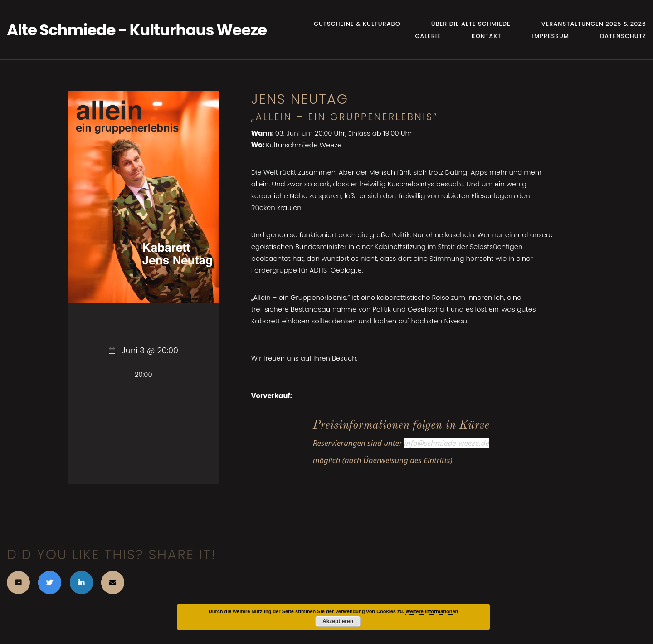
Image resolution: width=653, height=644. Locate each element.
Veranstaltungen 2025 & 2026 (594, 24)
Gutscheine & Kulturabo (357, 24)
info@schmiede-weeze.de (447, 443)
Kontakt (487, 36)
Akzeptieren (338, 621)
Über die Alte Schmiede (471, 24)
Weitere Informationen (432, 611)
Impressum (551, 36)
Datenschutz (623, 36)
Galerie (428, 36)
